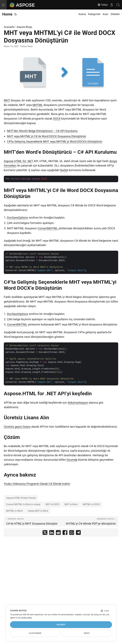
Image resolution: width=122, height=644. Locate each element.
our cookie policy (25, 618)
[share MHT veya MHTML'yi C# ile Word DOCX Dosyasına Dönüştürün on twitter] (45, 533)
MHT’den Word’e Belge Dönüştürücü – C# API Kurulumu (42, 131)
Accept (61, 625)
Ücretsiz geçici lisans (17, 427)
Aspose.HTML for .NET (18, 161)
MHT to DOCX (52, 504)
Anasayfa (9, 27)
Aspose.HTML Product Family (21, 498)
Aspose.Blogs (24, 27)
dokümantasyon (78, 403)
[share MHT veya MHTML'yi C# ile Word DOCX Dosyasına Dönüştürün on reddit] (58, 533)
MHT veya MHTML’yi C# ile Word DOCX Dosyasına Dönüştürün (47, 136)
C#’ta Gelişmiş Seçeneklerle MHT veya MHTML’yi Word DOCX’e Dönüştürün (55, 141)
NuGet (64, 170)
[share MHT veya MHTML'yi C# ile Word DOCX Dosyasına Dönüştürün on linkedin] (52, 533)
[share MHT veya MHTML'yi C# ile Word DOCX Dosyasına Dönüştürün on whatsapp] (72, 533)
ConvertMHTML (48, 228)
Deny (87, 633)
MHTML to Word (14, 511)
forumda (72, 460)
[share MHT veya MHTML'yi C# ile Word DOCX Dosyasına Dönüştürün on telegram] (78, 533)
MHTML (37, 105)
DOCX (57, 119)
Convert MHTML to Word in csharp (23, 504)
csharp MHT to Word (38, 511)
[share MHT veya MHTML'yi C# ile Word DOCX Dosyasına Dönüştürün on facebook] (65, 533)
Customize (35, 633)
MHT (7, 100)
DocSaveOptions (17, 218)
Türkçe (103, 5)
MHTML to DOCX (91, 504)
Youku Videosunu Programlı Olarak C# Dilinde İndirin (37, 484)
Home (7, 14)
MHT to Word (71, 504)
